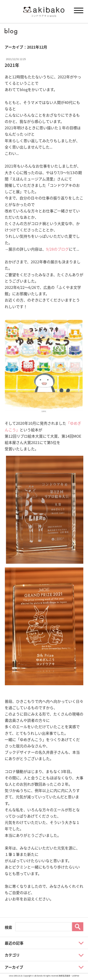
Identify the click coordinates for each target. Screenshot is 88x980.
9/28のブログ (57, 249)
